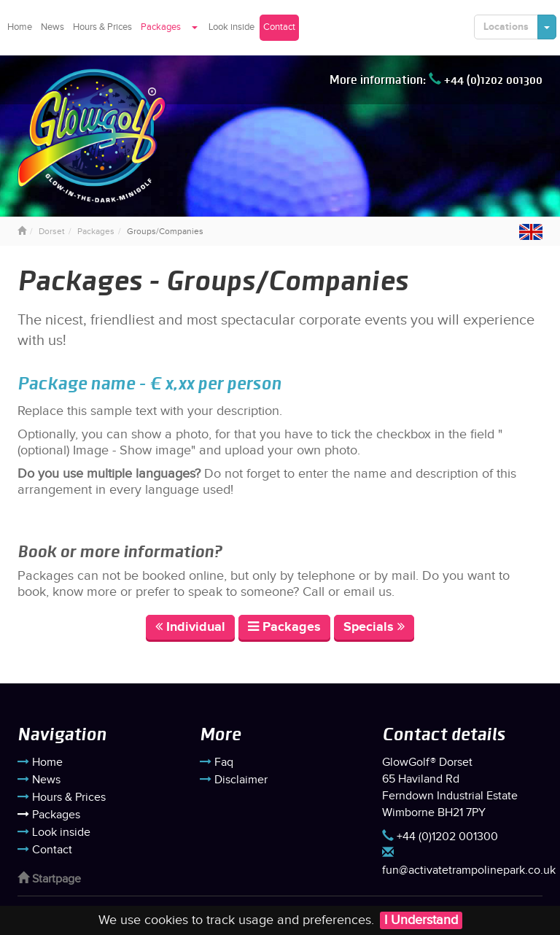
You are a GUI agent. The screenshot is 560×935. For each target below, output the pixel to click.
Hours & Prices (102, 27)
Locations (506, 27)
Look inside (232, 27)
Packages (161, 27)
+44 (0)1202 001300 (486, 80)
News (52, 27)
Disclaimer (234, 780)
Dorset (52, 231)
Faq (217, 763)
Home (20, 27)
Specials (374, 627)
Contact (279, 27)
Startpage (49, 879)
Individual (190, 627)
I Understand (421, 920)
